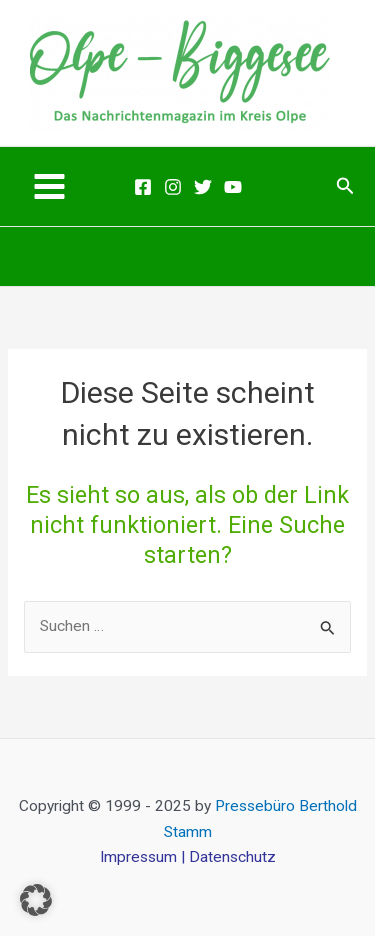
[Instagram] (173, 187)
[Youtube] (233, 187)
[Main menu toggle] (49, 186)
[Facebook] (143, 187)
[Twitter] (203, 187)
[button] (345, 186)
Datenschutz (232, 857)
